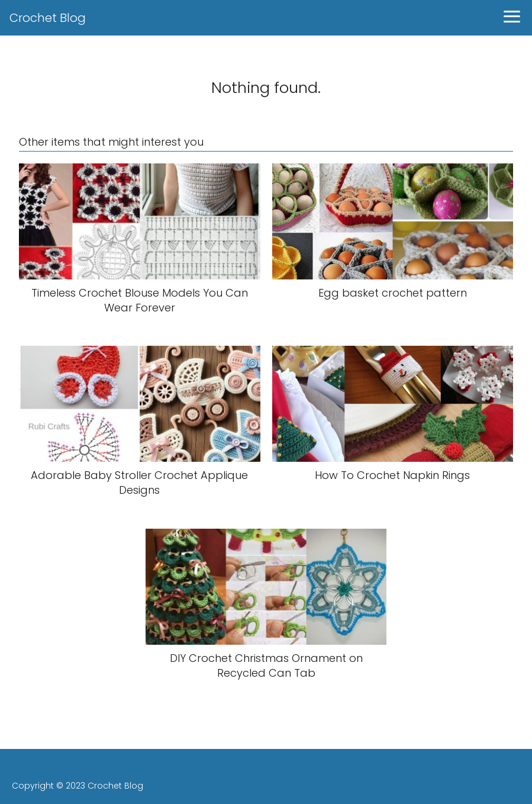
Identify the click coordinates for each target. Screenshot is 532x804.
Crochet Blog (48, 18)
